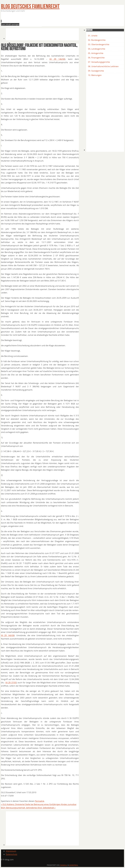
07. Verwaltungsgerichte (99, 62)
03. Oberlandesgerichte (99, 44)
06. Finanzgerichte (96, 58)
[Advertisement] (50, 20)
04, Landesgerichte (97, 49)
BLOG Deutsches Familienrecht (30, 7)
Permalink (40, 801)
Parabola (64, 865)
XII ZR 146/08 (57, 59)
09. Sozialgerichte (96, 71)
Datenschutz (12, 854)
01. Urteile (93, 36)
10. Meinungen (95, 75)
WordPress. (74, 865)
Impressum (11, 851)
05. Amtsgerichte (96, 53)
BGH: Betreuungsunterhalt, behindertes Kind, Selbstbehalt (28, 808)
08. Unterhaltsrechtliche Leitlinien (103, 66)
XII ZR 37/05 (11, 683)
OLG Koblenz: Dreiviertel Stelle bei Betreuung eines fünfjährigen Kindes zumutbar (39, 804)
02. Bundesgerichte (97, 40)
